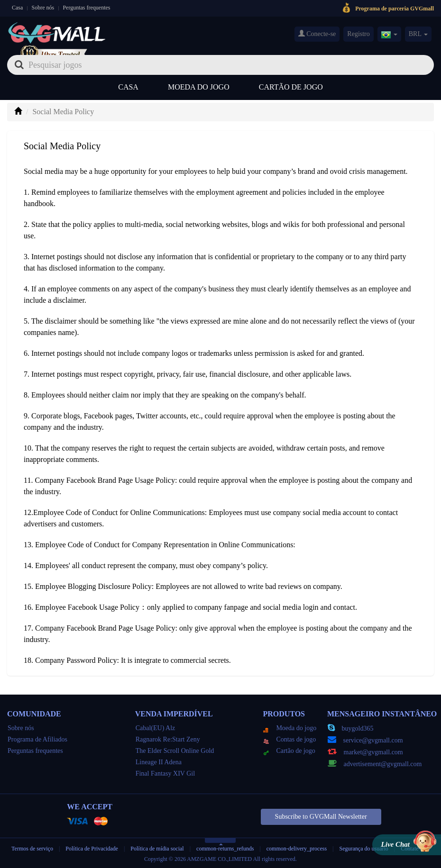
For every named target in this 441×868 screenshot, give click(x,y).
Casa (17, 8)
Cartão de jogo (291, 87)
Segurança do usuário (364, 849)
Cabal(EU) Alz (156, 728)
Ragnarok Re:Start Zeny (168, 739)
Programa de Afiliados (37, 739)
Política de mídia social (157, 849)
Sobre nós (43, 8)
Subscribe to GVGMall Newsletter (321, 817)
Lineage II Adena (159, 762)
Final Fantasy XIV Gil (165, 773)
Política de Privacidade (92, 849)
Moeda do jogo (199, 87)
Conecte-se (317, 34)
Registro (358, 34)
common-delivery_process (297, 849)
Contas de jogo (289, 739)
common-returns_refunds (225, 849)
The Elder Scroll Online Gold (175, 751)
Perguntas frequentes (86, 8)
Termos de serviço (32, 849)
